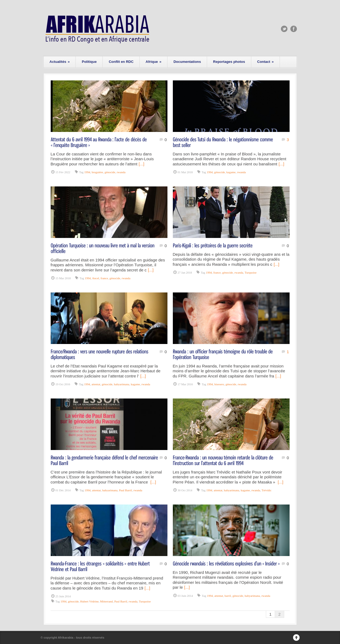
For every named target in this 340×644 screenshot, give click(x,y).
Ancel (95, 278)
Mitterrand (106, 601)
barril (228, 596)
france (104, 278)
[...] (141, 164)
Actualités (60, 62)
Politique (89, 62)
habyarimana (122, 384)
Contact (265, 62)
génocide (110, 172)
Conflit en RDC (121, 62)
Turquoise (250, 272)
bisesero (219, 384)
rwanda (121, 172)
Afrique (153, 62)
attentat (96, 384)
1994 (87, 172)
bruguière (97, 172)
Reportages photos (229, 62)
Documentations (187, 62)
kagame (231, 172)
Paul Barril (126, 490)
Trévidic (267, 490)
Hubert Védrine (89, 601)
